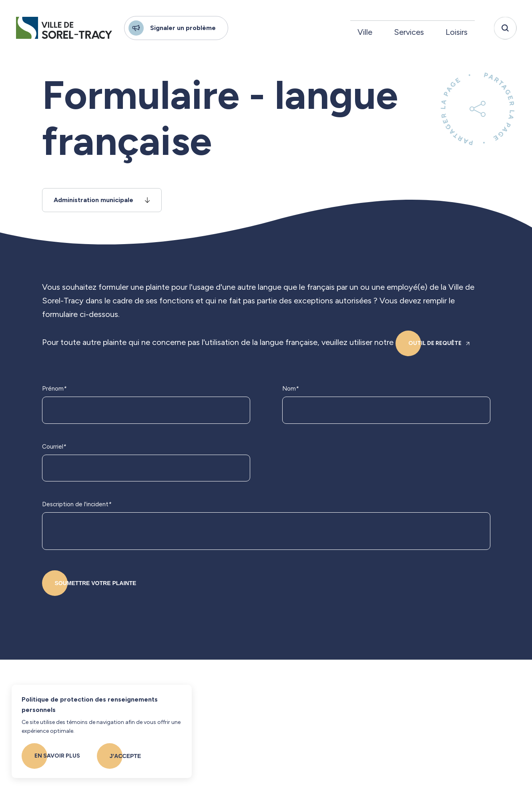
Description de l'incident (77, 505)
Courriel (54, 447)
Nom (290, 389)
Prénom (54, 389)
